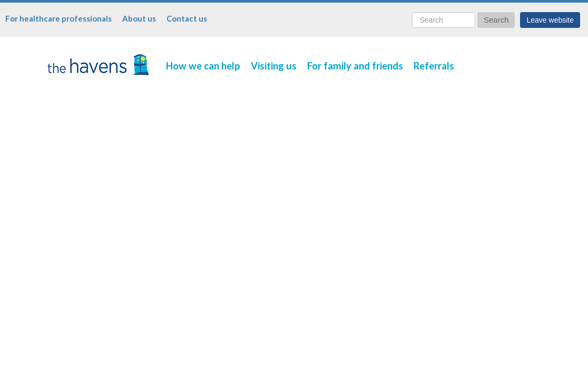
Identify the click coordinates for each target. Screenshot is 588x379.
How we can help (203, 66)
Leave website (550, 20)
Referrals (434, 66)
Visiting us (274, 66)
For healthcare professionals (58, 18)
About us (139, 18)
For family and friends (355, 66)
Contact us (187, 18)
